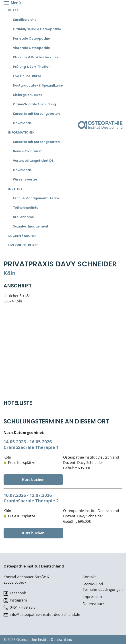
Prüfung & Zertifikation (32, 67)
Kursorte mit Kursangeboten (36, 114)
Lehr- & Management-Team (36, 198)
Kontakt (89, 577)
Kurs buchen (33, 480)
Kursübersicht (24, 20)
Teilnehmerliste (26, 208)
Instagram (15, 600)
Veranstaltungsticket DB (33, 161)
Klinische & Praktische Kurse (36, 57)
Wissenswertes (25, 179)
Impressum (92, 597)
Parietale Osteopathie (31, 38)
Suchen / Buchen (22, 236)
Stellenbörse (23, 217)
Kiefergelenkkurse (28, 95)
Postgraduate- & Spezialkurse (38, 85)
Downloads (22, 123)
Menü (12, 3)
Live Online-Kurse (27, 76)
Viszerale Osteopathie (31, 48)
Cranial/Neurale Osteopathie (37, 29)
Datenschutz (93, 604)
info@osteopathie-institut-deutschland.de (42, 615)
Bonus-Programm (28, 151)
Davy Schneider (90, 463)
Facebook (15, 593)
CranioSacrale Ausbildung (34, 104)
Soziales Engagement (31, 226)
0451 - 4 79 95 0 (20, 607)
